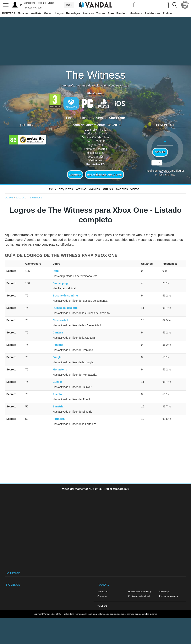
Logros (75, 175)
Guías (48, 13)
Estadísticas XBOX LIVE (104, 175)
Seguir (160, 152)
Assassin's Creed (33, 8)
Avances (88, 13)
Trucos (101, 13)
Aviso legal (165, 592)
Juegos (59, 13)
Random (122, 13)
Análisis (36, 13)
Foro (111, 13)
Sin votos (165, 172)
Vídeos (135, 189)
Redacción (103, 592)
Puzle (126, 85)
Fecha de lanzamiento (87, 125)
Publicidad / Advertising (140, 592)
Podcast (168, 13)
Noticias (23, 13)
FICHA (52, 189)
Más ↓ (69, 5)
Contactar (102, 596)
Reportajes (73, 13)
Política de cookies (169, 596)
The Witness (95, 75)
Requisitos (66, 189)
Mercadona (30, 3)
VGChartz (102, 606)
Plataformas (152, 13)
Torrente (41, 3)
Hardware (136, 13)
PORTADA (9, 13)
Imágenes (122, 189)
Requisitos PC (96, 164)
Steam (51, 3)
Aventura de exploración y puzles (97, 85)
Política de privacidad (139, 596)
